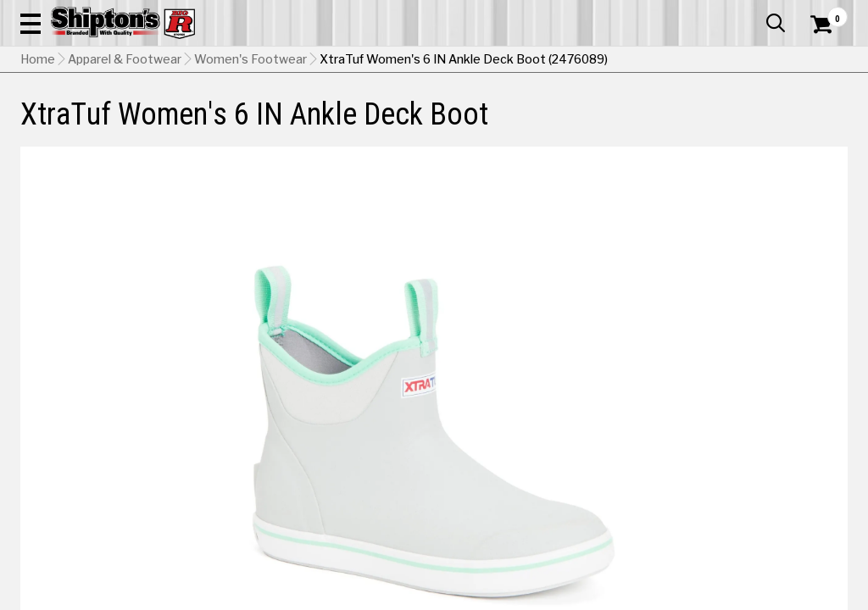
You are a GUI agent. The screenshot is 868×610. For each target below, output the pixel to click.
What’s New (753, 13)
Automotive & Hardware (198, 124)
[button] (478, 61)
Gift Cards (678, 13)
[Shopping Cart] (819, 61)
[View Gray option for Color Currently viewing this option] (532, 543)
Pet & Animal (668, 124)
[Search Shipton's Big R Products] (392, 61)
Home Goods (387, 124)
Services (824, 13)
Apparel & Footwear (72, 124)
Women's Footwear (250, 165)
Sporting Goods (751, 124)
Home (38, 165)
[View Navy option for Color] (647, 543)
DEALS (825, 124)
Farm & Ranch (306, 124)
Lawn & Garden (585, 124)
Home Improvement (484, 124)
